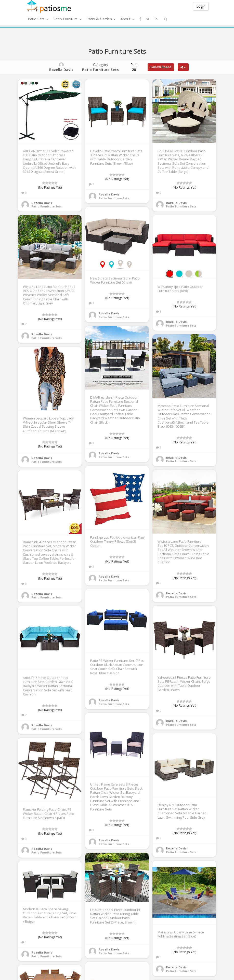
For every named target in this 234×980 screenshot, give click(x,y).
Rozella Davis (42, 203)
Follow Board (161, 67)
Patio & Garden (101, 19)
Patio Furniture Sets (47, 206)
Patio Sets (38, 19)
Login (201, 6)
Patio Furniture (67, 19)
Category (100, 67)
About (127, 19)
